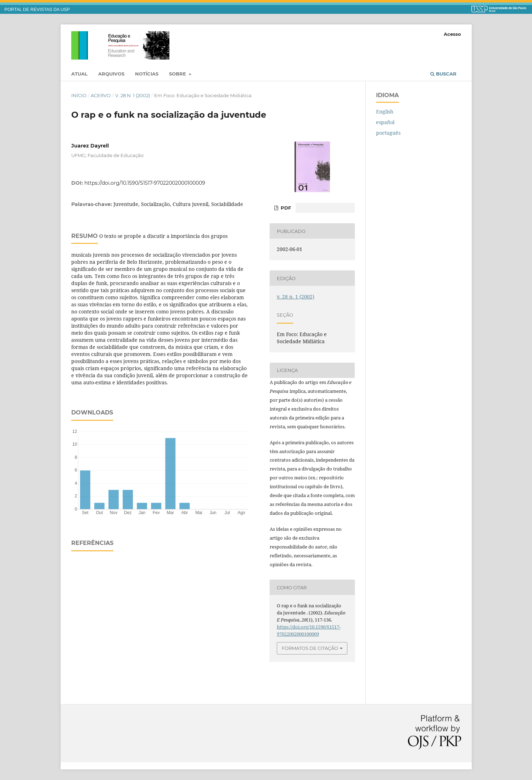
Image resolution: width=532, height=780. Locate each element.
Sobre (178, 74)
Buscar (443, 74)
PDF (285, 208)
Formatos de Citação (310, 648)
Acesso (452, 34)
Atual (79, 74)
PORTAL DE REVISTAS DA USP (37, 10)
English (385, 112)
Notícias (147, 74)
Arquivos (111, 74)
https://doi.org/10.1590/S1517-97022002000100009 (145, 183)
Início (79, 95)
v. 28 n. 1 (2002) (133, 95)
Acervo (101, 95)
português (388, 133)
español (385, 122)
